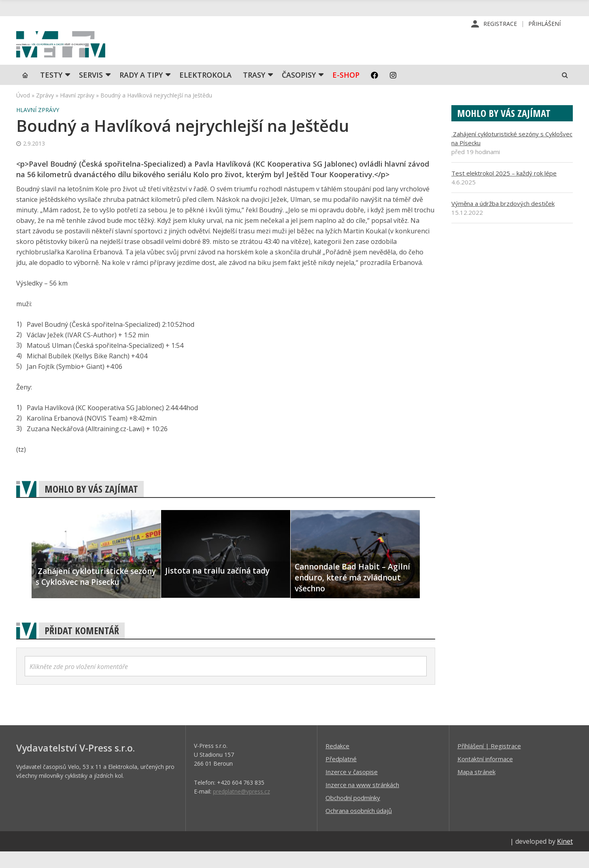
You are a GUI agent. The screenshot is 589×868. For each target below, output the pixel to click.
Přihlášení (544, 24)
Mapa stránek (476, 788)
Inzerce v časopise (352, 788)
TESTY (51, 91)
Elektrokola (205, 91)
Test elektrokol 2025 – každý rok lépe (504, 189)
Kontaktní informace (485, 775)
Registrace (500, 24)
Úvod (23, 111)
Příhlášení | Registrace (489, 762)
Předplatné (341, 775)
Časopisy (299, 91)
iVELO (85, 53)
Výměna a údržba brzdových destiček (503, 220)
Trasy (254, 91)
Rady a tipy (141, 91)
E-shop (346, 91)
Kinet (565, 857)
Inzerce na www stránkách (362, 801)
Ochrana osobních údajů (359, 827)
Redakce (337, 762)
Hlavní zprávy (77, 111)
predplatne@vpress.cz (241, 808)
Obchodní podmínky (353, 814)
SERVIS (91, 91)
